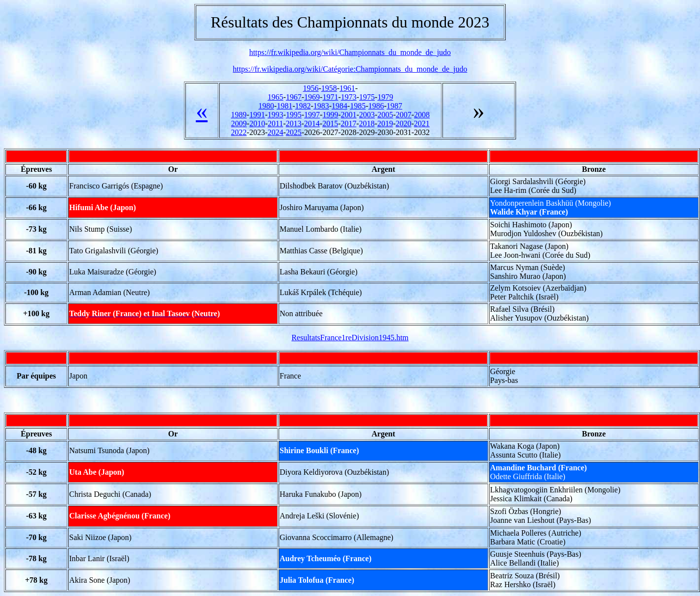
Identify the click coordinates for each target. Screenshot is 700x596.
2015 (330, 123)
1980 (266, 106)
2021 (422, 123)
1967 (294, 97)
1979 (385, 97)
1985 (358, 106)
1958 (329, 88)
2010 (257, 123)
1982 (303, 106)
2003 (367, 115)
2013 (293, 123)
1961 (347, 88)
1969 (312, 97)
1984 (339, 106)
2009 (239, 123)
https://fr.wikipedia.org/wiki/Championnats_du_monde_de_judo (350, 52)
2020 (403, 123)
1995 (294, 115)
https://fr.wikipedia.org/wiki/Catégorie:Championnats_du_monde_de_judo (350, 69)
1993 (275, 115)
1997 (312, 115)
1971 (330, 97)
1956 (311, 88)
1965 (275, 97)
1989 (239, 115)
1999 (330, 115)
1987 (394, 106)
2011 (275, 123)
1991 (257, 115)
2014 (312, 123)
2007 (404, 115)
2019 (385, 123)
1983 (321, 106)
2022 (239, 132)
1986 (376, 106)
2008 (422, 115)
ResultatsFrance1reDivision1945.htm (350, 338)
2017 (348, 123)
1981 (285, 106)
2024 (275, 132)
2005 (385, 115)
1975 (367, 97)
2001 (349, 115)
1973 (349, 97)
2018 (367, 123)
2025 (294, 132)
